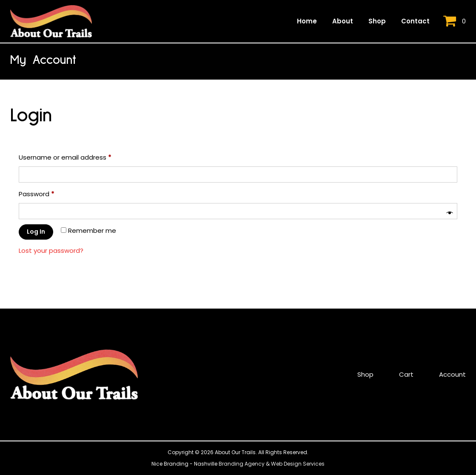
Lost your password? (51, 250)
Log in (36, 232)
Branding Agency (242, 464)
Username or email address (79, 156)
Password (50, 193)
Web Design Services (298, 464)
